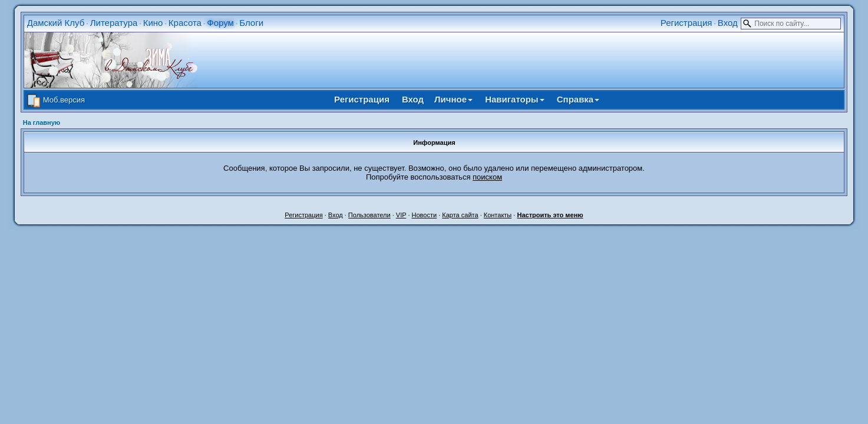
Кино (153, 23)
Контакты (498, 215)
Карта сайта (460, 215)
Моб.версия (64, 100)
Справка (578, 99)
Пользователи (369, 215)
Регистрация (687, 23)
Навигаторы (515, 99)
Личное (453, 99)
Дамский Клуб (56, 23)
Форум (220, 23)
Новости (425, 215)
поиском (487, 177)
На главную (42, 122)
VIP (401, 215)
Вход (728, 23)
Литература (114, 23)
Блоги (251, 23)
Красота (185, 23)
